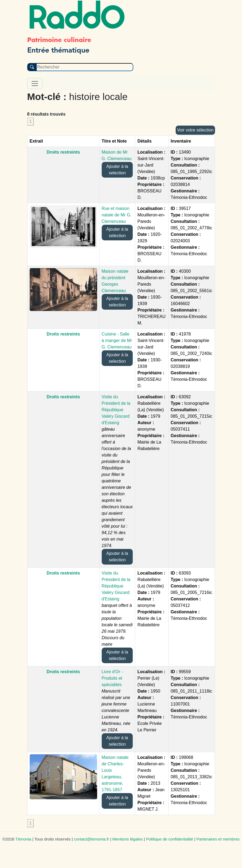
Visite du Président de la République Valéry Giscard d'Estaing (116, 410)
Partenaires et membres (218, 839)
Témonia (23, 839)
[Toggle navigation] (35, 84)
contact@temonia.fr (91, 839)
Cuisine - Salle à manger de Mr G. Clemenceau (117, 340)
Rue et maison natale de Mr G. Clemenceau (117, 215)
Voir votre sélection (195, 130)
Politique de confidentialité (169, 839)
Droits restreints (63, 152)
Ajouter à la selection (117, 170)
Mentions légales (128, 839)
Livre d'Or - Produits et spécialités (112, 678)
